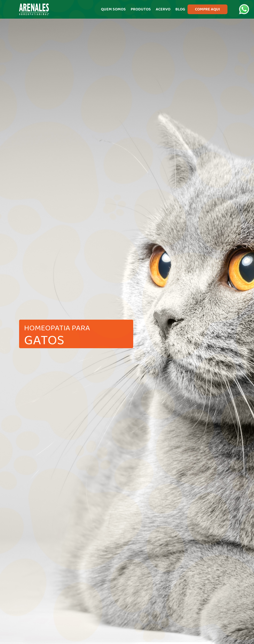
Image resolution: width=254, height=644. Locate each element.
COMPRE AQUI (207, 9)
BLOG (180, 9)
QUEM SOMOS (113, 9)
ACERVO (163, 9)
